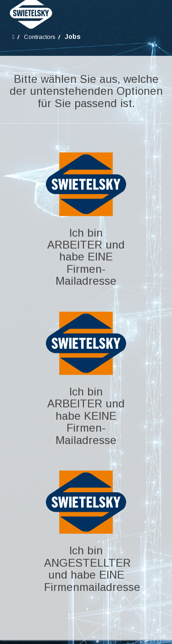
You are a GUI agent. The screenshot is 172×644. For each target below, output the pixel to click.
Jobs (73, 37)
